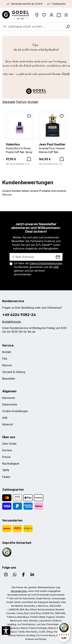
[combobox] (32, 26)
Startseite (9, 102)
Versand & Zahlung (14, 372)
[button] (6, 631)
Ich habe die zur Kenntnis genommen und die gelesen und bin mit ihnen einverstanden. (38, 269)
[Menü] (66, 15)
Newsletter (9, 379)
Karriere (7, 450)
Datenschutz (10, 404)
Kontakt (33, 102)
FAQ (5, 359)
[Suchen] (68, 26)
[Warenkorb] (59, 15)
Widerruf (8, 424)
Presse (6, 457)
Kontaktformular (12, 322)
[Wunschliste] (44, 15)
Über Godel (9, 444)
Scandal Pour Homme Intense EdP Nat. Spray (53, 148)
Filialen (6, 477)
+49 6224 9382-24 (19, 315)
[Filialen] (37, 15)
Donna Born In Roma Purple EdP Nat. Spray (20, 148)
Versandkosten (19, 591)
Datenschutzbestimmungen (46, 263)
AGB (56, 267)
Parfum (21, 102)
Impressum (9, 398)
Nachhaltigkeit (11, 464)
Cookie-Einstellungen (15, 411)
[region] (36, 139)
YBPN (6, 470)
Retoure (7, 365)
